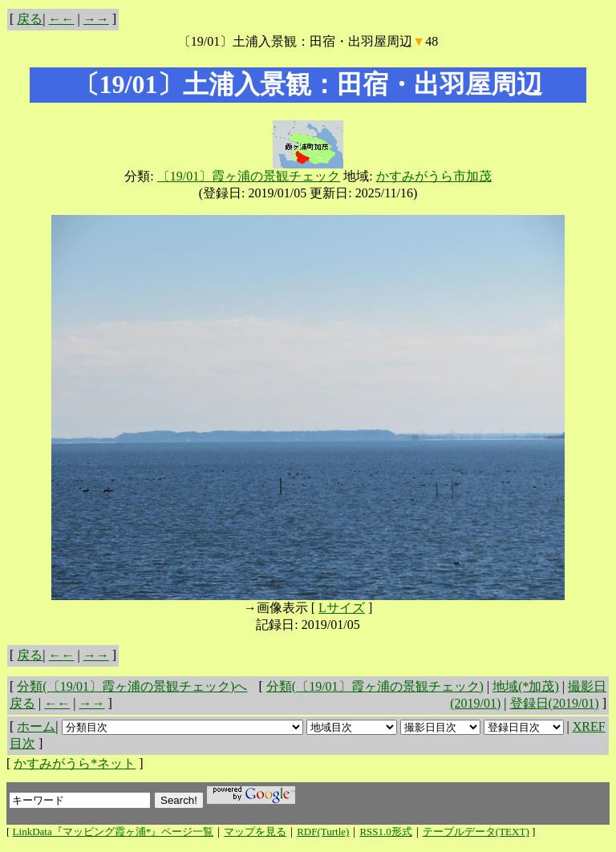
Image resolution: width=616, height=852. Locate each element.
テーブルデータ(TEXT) (476, 832)
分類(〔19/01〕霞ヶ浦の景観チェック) (375, 686)
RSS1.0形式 (385, 832)
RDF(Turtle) (323, 832)
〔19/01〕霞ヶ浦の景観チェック (249, 176)
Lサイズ (342, 608)
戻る (30, 19)
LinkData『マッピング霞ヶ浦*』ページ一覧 (113, 832)
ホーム (36, 726)
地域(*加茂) (526, 686)
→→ (96, 19)
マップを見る (255, 832)
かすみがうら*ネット (75, 763)
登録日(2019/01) (555, 703)
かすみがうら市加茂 (434, 176)
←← (62, 19)
